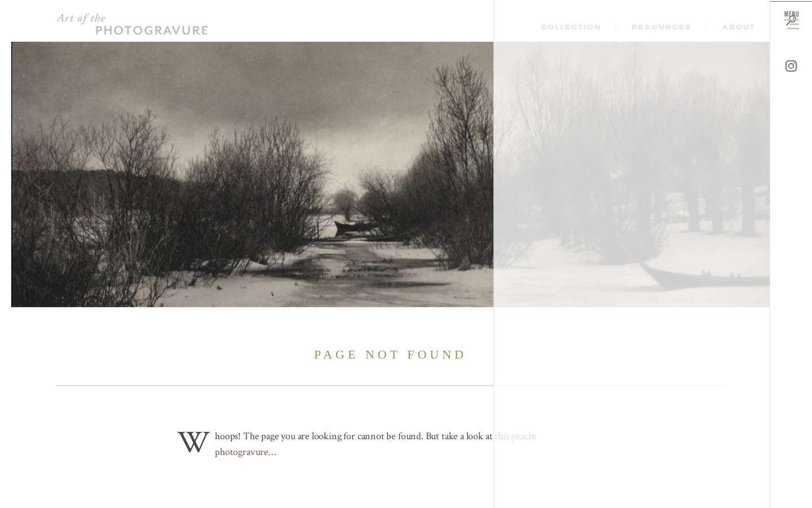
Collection (571, 27)
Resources (662, 27)
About (739, 27)
